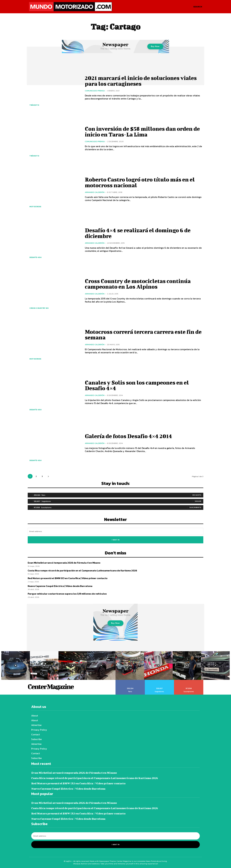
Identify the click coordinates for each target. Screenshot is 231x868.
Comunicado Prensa (95, 91)
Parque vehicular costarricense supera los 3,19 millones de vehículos (67, 594)
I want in (116, 540)
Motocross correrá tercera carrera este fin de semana (142, 335)
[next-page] (48, 476)
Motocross (35, 207)
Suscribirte (195, 507)
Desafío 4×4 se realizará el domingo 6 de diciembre (139, 233)
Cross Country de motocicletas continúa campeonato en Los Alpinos (139, 284)
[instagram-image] (16, 666)
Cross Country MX (39, 308)
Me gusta (197, 495)
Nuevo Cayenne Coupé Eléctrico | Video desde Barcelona (60, 586)
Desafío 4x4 (36, 257)
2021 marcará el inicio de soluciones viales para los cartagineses (142, 81)
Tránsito (34, 105)
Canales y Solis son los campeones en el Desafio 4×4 (138, 385)
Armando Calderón (95, 192)
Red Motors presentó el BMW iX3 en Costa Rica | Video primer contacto (68, 578)
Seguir (198, 501)
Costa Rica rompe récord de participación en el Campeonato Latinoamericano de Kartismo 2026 (82, 571)
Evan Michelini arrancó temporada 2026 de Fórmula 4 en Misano (64, 563)
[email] (115, 531)
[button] (198, 7)
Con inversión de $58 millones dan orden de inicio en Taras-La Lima (144, 131)
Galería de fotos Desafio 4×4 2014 (130, 436)
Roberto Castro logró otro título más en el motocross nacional (141, 182)
